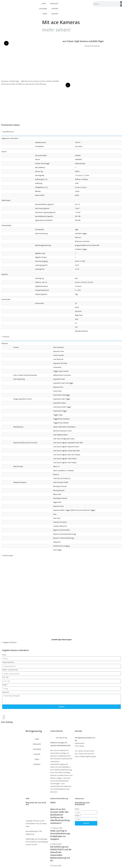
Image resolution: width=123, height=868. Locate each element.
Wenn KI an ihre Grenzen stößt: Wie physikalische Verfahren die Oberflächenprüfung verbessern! (60, 816)
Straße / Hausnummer (10, 670)
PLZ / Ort (5, 677)
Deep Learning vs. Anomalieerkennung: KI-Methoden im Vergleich (60, 835)
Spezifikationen (9, 132)
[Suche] (121, 4)
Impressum (79, 798)
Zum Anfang (7, 722)
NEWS (45, 11)
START (37, 739)
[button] (61, 132)
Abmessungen (8, 555)
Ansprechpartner (8, 662)
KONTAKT (55, 11)
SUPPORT (55, 6)
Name (77, 809)
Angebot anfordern (10, 642)
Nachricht (6, 692)
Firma (4, 655)
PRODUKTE (37, 744)
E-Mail (5, 685)
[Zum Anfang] (4, 717)
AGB (27, 798)
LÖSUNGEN (43, 6)
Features (6, 337)
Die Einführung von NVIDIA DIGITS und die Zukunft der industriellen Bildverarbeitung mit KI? (61, 854)
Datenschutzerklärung (59, 798)
